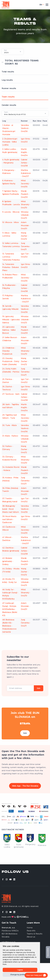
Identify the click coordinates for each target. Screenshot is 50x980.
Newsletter (48, 952)
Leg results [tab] (7, 80)
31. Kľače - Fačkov (10, 436)
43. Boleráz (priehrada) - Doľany (8, 561)
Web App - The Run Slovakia (25, 786)
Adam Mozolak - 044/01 (25, 225)
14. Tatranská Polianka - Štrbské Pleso (10, 267)
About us (31, 937)
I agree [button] (20, 970)
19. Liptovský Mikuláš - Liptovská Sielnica (11, 319)
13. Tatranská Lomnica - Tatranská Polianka (11, 257)
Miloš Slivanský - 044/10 (26, 205)
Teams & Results (35, 934)
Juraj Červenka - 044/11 (26, 246)
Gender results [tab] (9, 105)
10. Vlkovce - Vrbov (11, 222)
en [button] (41, 5)
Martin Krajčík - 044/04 (24, 152)
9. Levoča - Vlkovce (11, 212)
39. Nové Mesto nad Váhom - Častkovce (9, 519)
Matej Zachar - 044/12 (25, 236)
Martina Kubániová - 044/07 (26, 173)
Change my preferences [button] (20, 975)
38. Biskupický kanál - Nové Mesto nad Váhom (11, 509)
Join (25, 733)
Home (30, 928)
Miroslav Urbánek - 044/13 (25, 215)
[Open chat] (36, 975)
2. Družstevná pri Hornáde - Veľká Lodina (10, 142)
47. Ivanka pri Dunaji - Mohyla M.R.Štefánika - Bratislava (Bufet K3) (10, 609)
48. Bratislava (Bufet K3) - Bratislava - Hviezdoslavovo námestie (9, 626)
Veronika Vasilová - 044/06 (25, 128)
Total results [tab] (8, 72)
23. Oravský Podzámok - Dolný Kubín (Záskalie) (11, 361)
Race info (31, 931)
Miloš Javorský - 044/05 (25, 184)
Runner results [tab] (9, 88)
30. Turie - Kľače (9, 425)
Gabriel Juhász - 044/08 (25, 163)
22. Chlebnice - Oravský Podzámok (9, 351)
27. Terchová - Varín (11, 394)
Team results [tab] (8, 97)
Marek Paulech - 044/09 (25, 194)
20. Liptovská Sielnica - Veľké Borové (9, 330)
